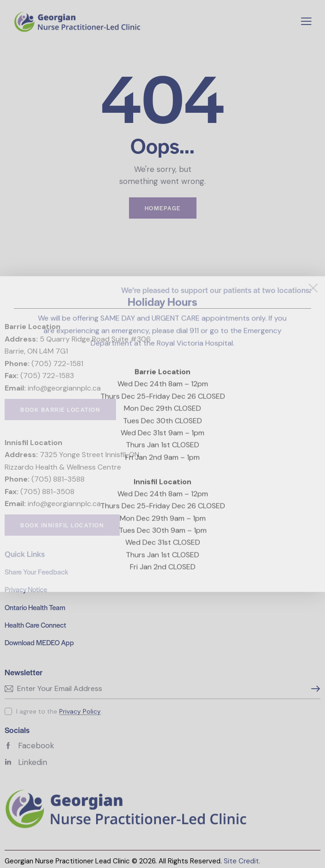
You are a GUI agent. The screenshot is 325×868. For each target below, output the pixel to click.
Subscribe (313, 689)
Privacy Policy (80, 712)
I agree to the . (59, 711)
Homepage (163, 208)
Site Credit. (242, 861)
